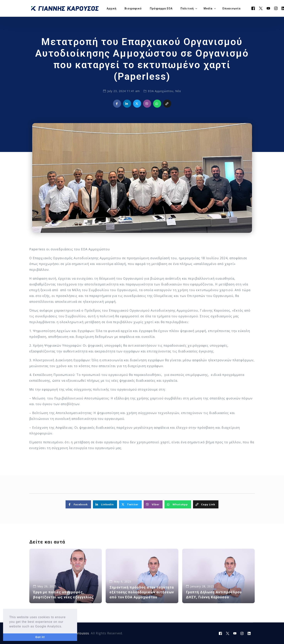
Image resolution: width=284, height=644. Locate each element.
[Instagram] (276, 8)
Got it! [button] (40, 637)
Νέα (178, 91)
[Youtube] (268, 8)
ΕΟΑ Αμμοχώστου (161, 91)
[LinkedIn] (249, 633)
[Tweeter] (261, 8)
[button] (64, 627)
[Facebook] (253, 8)
